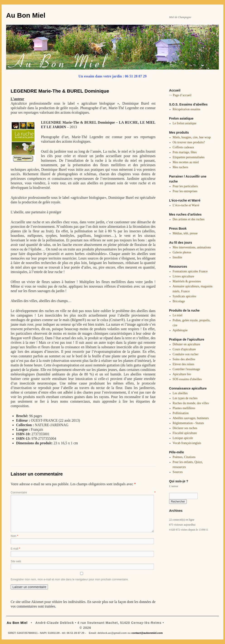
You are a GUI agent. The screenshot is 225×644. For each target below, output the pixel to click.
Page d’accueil (182, 95)
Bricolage (179, 301)
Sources (178, 472)
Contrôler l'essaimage (186, 369)
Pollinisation (181, 413)
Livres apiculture (183, 276)
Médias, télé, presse (185, 233)
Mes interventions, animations (192, 247)
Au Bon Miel (26, 15)
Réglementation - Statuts (188, 423)
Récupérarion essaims (187, 109)
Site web (16, 561)
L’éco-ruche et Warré (186, 205)
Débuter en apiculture (186, 344)
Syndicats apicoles (184, 296)
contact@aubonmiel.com (147, 633)
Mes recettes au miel (186, 162)
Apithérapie (180, 330)
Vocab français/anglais (187, 443)
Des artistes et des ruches (189, 219)
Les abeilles (180, 393)
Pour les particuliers (185, 186)
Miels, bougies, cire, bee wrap (192, 137)
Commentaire (83, 493)
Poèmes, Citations (184, 457)
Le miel (178, 315)
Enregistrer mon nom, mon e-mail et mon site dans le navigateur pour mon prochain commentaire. (70, 579)
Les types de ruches (185, 398)
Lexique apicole (183, 438)
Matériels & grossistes (187, 281)
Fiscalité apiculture (185, 433)
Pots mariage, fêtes (185, 152)
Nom (14, 536)
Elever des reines (184, 364)
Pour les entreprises (185, 191)
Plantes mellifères (184, 408)
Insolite (177, 257)
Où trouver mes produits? (189, 142)
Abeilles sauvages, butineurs (191, 418)
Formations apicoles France (190, 271)
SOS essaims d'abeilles (187, 379)
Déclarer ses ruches (185, 428)
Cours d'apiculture (184, 349)
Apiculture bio (182, 374)
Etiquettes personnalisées (189, 157)
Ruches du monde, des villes (191, 403)
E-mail (15, 549)
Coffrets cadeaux (183, 147)
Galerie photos (182, 252)
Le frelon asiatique (185, 123)
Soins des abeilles (184, 359)
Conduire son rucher (186, 354)
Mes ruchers (181, 167)
